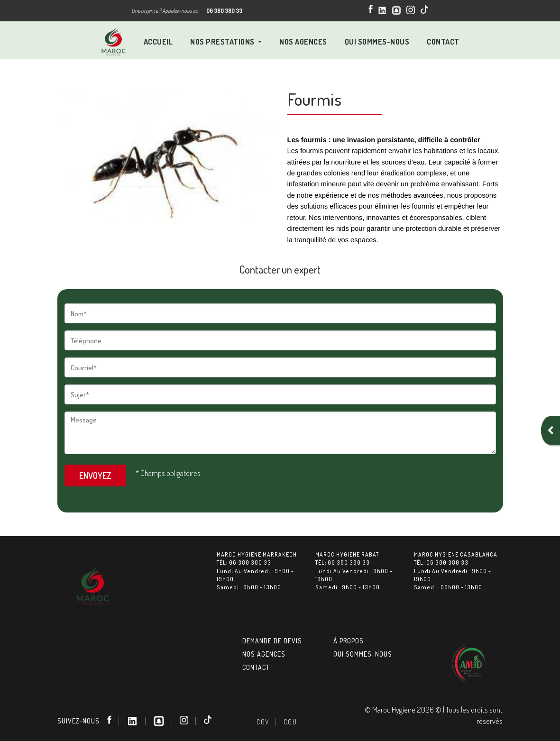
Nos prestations (223, 42)
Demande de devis (272, 641)
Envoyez (95, 476)
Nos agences (264, 654)
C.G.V (262, 722)
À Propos (349, 641)
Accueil (158, 42)
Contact (443, 42)
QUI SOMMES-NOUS (377, 42)
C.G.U (290, 722)
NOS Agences (303, 42)
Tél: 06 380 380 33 (244, 563)
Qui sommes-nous (363, 654)
